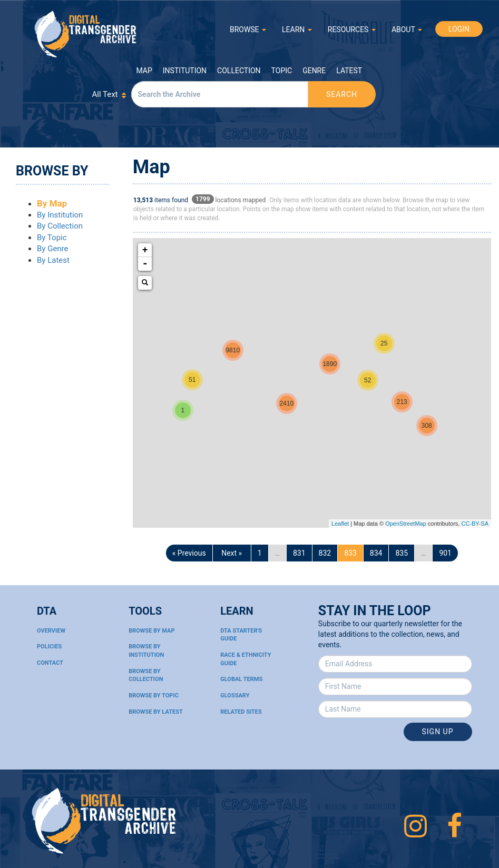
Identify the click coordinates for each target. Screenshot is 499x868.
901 (445, 553)
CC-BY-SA (475, 524)
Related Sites (241, 712)
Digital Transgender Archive (86, 34)
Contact (50, 663)
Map (144, 71)
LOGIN (459, 29)
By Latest (53, 260)
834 (376, 553)
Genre (314, 71)
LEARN (297, 29)
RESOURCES (352, 29)
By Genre (53, 249)
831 (299, 553)
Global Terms (241, 679)
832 (325, 553)
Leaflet (340, 524)
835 (402, 553)
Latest (349, 71)
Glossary (235, 696)
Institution (185, 71)
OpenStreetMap (406, 524)
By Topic (52, 238)
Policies (49, 647)
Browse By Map (151, 631)
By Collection (60, 226)
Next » (232, 553)
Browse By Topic (154, 696)
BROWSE (248, 29)
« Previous (189, 553)
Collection (239, 71)
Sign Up (438, 732)
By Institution (60, 215)
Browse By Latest (156, 712)
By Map (52, 203)
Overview (51, 631)
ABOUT (407, 29)
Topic (282, 71)
